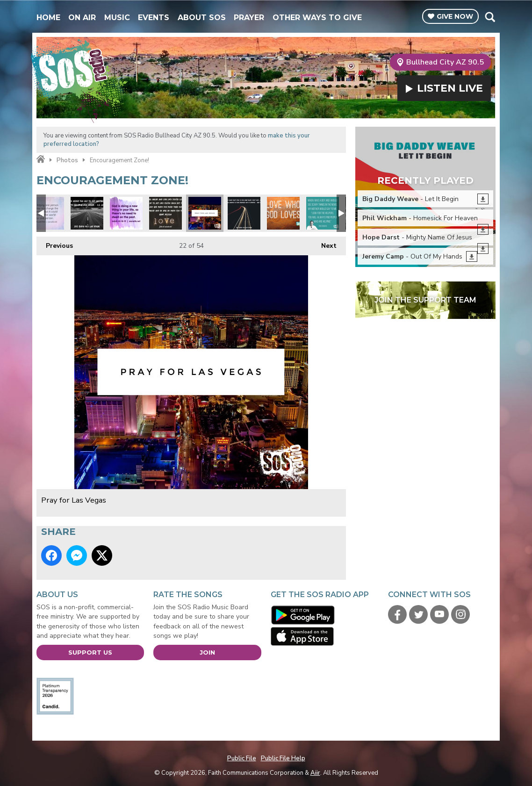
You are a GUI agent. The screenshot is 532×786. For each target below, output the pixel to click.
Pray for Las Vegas (205, 213)
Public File (242, 758)
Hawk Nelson (165, 213)
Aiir (315, 773)
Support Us (90, 652)
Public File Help (283, 758)
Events (154, 18)
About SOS (202, 18)
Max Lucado (244, 213)
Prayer (249, 18)
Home (48, 18)
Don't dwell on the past (126, 213)
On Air (82, 18)
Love (283, 213)
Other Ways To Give (317, 18)
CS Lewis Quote (87, 213)
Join (207, 652)
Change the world (48, 213)
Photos (67, 160)
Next (324, 243)
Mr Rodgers (323, 213)
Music (117, 18)
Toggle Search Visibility (490, 17)
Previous (55, 243)
